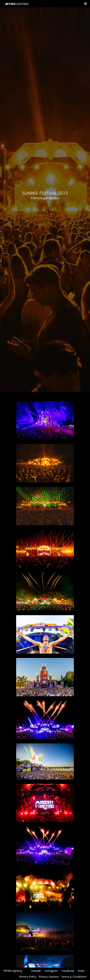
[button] (86, 4)
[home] (15, 4)
